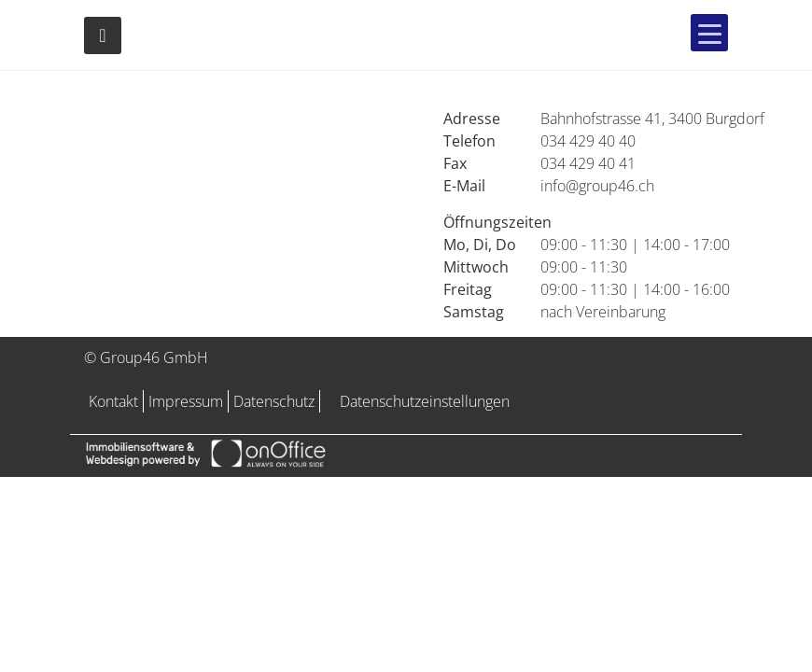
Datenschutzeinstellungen (425, 401)
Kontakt (113, 401)
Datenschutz (274, 401)
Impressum (186, 401)
